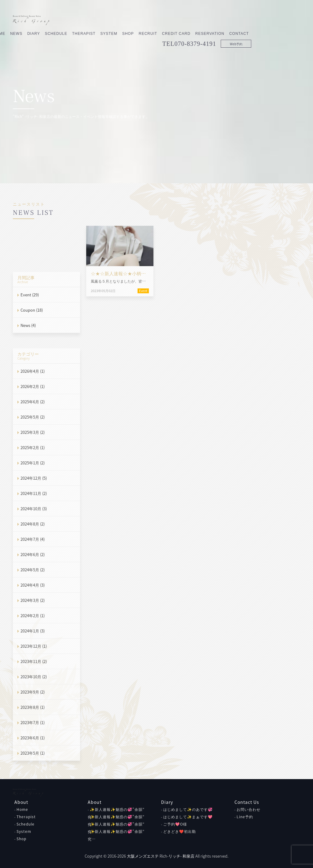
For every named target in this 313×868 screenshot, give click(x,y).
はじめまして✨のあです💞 (188, 809)
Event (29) (30, 295)
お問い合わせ (249, 809)
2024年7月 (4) (33, 539)
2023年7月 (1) (33, 722)
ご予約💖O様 (175, 824)
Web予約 (285, 31)
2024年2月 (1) (33, 615)
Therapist (133, 20)
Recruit (197, 20)
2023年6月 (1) (33, 738)
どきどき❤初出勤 (180, 831)
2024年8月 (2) (33, 524)
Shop (177, 20)
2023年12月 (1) (34, 646)
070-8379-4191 (244, 31)
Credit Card (225, 20)
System (158, 20)
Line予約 (245, 817)
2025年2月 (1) (33, 447)
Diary (82, 20)
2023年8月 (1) (33, 707)
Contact (288, 20)
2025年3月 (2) (33, 432)
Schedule (105, 20)
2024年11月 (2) (34, 493)
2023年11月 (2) (34, 661)
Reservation (259, 20)
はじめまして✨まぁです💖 (188, 817)
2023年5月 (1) (33, 753)
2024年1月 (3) (33, 631)
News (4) (28, 325)
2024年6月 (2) (33, 554)
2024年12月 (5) (34, 478)
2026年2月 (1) (33, 386)
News (65, 20)
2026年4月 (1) (33, 371)
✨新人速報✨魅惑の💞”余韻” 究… (116, 835)
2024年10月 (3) (34, 509)
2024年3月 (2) (33, 600)
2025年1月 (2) (33, 463)
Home (22, 809)
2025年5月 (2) (33, 417)
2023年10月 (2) (34, 677)
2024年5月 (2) (33, 570)
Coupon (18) (32, 310)
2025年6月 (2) (33, 402)
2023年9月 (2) (33, 692)
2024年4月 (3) (33, 585)
